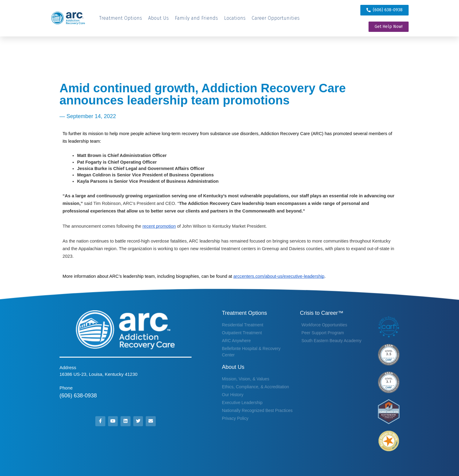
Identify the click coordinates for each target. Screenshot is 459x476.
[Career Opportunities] (276, 18)
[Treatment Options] (121, 18)
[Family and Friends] (196, 18)
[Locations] (235, 18)
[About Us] (158, 18)
